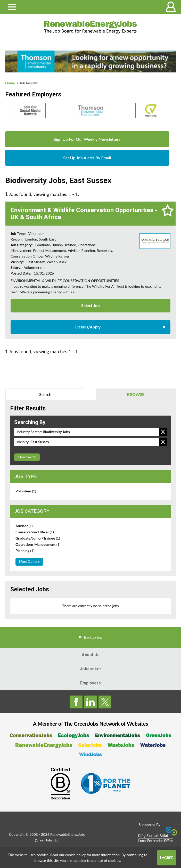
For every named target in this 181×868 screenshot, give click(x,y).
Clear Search (27, 457)
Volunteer (26, 491)
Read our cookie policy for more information (85, 855)
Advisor (24, 526)
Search (45, 394)
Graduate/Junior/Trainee (38, 538)
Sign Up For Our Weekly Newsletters (87, 139)
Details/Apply (88, 327)
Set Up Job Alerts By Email (87, 158)
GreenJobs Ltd (47, 840)
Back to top (93, 637)
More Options (29, 561)
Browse (136, 394)
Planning (25, 551)
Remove (163, 432)
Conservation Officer (35, 532)
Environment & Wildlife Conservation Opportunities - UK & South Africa (84, 213)
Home (10, 83)
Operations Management (38, 544)
